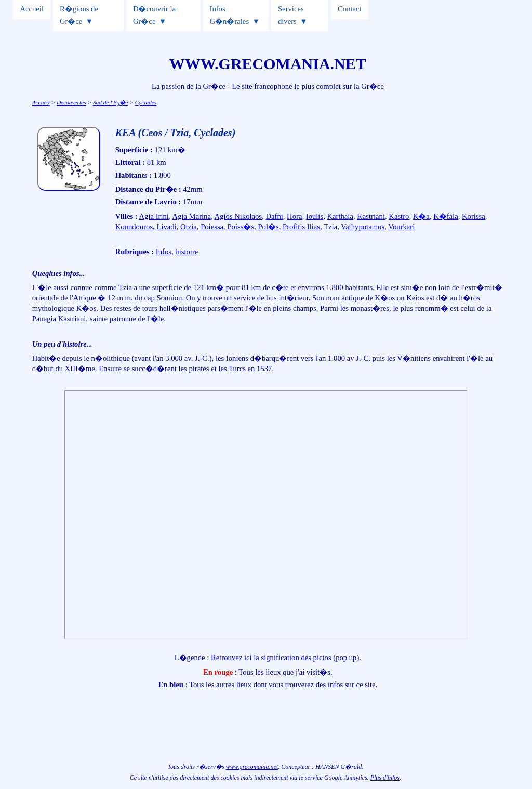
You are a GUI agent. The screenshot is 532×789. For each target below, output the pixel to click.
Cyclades (146, 102)
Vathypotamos (363, 227)
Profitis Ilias (301, 227)
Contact (350, 9)
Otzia (189, 227)
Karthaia (340, 216)
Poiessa (212, 227)
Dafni (274, 216)
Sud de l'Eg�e (111, 102)
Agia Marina (191, 216)
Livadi (166, 227)
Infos (164, 252)
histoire (187, 252)
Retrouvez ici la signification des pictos (271, 657)
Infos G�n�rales (230, 15)
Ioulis (315, 216)
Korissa (474, 216)
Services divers (291, 15)
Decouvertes (71, 102)
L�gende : (193, 657)
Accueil (32, 9)
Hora (294, 216)
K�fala (446, 216)
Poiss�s (241, 227)
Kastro (399, 216)
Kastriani (371, 216)
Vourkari (401, 227)
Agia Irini (154, 216)
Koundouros (134, 227)
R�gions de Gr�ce (79, 15)
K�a (421, 216)
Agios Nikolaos (238, 216)
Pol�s (268, 227)
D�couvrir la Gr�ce (154, 15)
